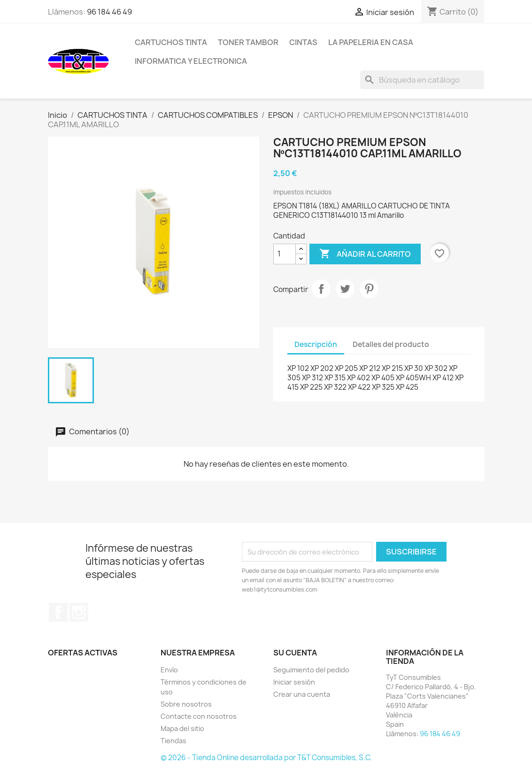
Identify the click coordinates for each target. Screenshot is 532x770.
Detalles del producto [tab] (391, 344)
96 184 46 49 (109, 12)
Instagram (79, 612)
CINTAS (303, 42)
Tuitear (345, 289)
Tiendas (173, 741)
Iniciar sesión (294, 682)
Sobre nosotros (186, 704)
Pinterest (369, 289)
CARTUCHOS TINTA (171, 42)
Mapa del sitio (182, 728)
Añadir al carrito (365, 254)
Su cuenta (295, 653)
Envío (169, 670)
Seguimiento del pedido (311, 670)
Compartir (321, 289)
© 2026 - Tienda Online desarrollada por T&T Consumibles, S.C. (266, 758)
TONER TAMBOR (248, 42)
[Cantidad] (285, 254)
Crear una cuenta (302, 694)
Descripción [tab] (316, 344)
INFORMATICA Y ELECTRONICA (191, 61)
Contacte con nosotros (199, 716)
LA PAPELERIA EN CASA (371, 42)
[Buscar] (422, 80)
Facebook (58, 612)
